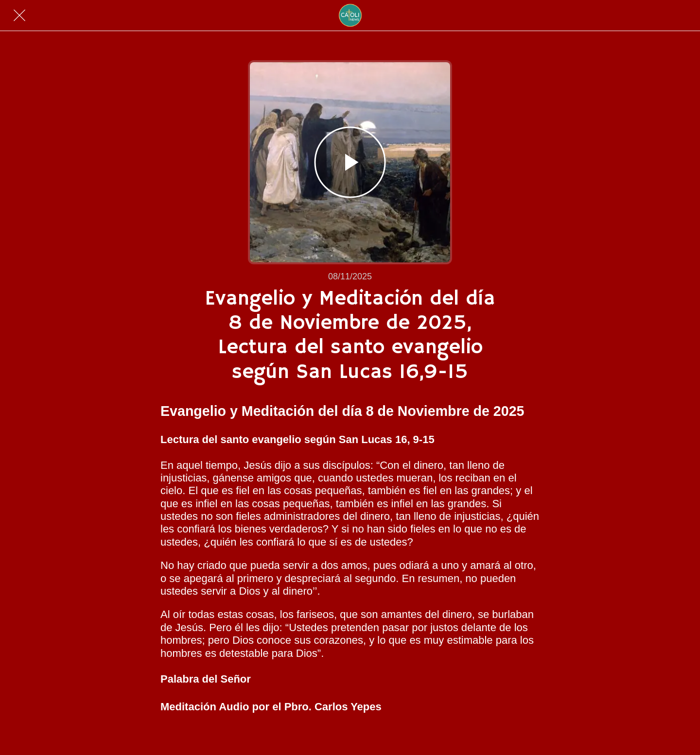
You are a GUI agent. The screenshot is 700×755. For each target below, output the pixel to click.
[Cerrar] (19, 16)
